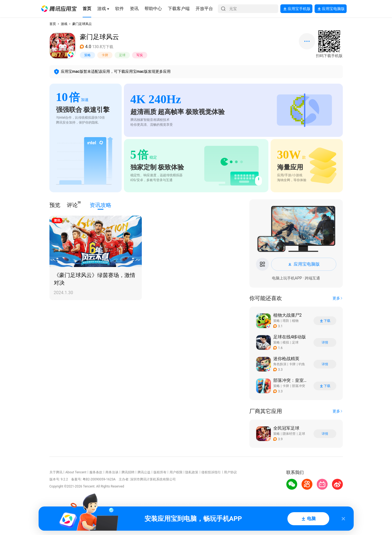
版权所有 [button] (160, 472)
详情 (325, 342)
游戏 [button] (64, 24)
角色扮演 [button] (280, 364)
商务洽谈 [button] (112, 472)
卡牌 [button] (105, 55)
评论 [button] (72, 205)
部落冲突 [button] (299, 386)
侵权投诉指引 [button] (211, 472)
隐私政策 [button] (192, 472)
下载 (325, 321)
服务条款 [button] (96, 472)
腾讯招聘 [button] (128, 472)
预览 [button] (55, 205)
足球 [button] (122, 55)
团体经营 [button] (289, 434)
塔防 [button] (286, 321)
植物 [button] (295, 321)
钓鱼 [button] (302, 364)
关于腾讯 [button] (56, 472)
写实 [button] (140, 55)
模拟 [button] (286, 342)
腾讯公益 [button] (144, 472)
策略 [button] (87, 55)
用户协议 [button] (230, 472)
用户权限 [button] (176, 472)
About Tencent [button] (76, 472)
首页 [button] (53, 24)
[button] (59, 9)
